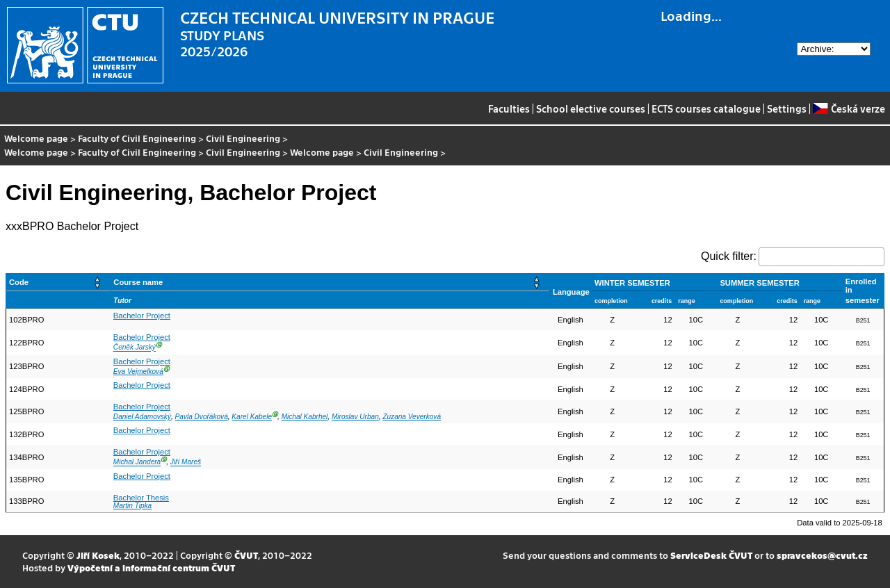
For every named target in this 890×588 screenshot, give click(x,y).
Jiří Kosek (98, 555)
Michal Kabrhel (305, 417)
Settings (787, 108)
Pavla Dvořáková (202, 417)
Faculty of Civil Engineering (137, 138)
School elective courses (591, 108)
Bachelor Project (142, 316)
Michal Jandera (137, 463)
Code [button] (19, 282)
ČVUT (246, 555)
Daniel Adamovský (142, 417)
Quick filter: (729, 256)
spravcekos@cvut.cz (822, 555)
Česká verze (849, 108)
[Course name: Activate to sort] (330, 283)
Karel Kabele (252, 417)
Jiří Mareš (186, 463)
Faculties (509, 108)
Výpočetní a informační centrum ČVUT (151, 567)
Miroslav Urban (355, 417)
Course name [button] (138, 282)
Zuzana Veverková (412, 417)
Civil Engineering (243, 138)
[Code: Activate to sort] (58, 283)
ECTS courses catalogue (706, 108)
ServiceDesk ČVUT (711, 555)
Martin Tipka (132, 506)
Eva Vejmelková (138, 371)
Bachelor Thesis (141, 498)
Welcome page (36, 138)
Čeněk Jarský (135, 348)
